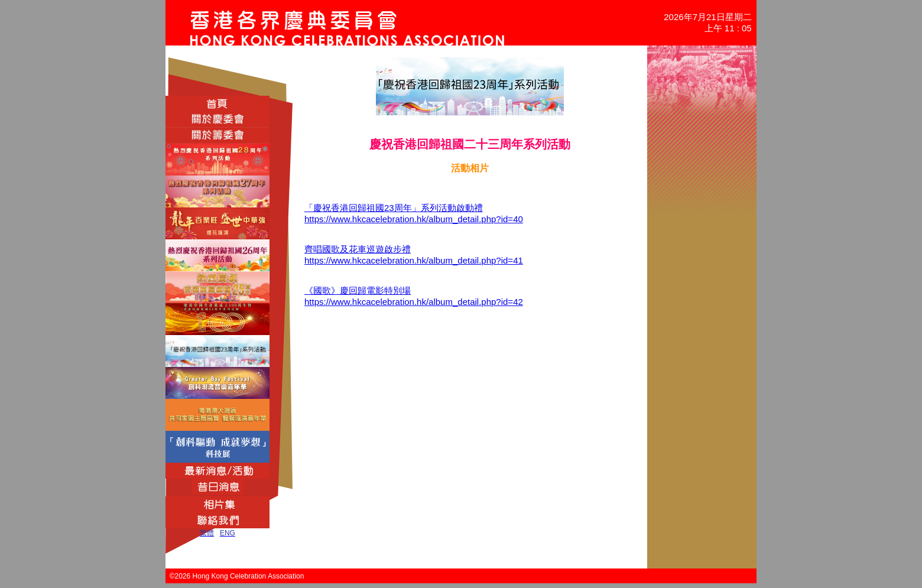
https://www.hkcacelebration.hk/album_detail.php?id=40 (414, 219)
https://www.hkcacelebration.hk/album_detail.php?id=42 (414, 302)
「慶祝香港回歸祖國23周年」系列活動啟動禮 (394, 208)
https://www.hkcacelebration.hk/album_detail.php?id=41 (414, 260)
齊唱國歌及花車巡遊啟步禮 (358, 249)
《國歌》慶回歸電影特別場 (358, 290)
